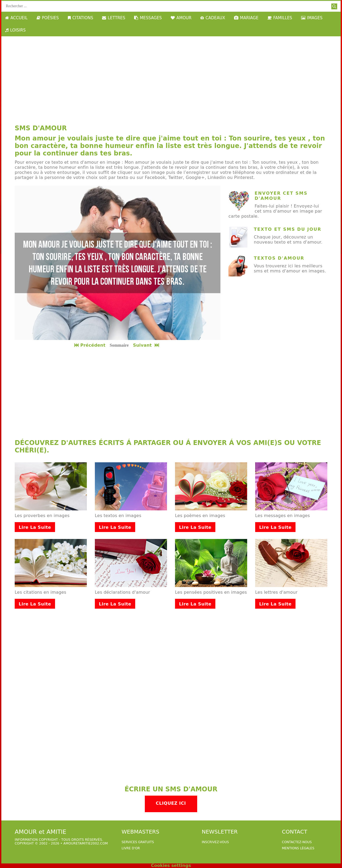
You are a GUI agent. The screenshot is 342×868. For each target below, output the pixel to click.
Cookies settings (171, 865)
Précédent (90, 345)
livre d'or (131, 848)
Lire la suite (35, 527)
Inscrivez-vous (215, 842)
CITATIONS (81, 18)
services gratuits (138, 842)
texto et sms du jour (288, 229)
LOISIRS (15, 30)
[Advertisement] (171, 76)
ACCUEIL (16, 18)
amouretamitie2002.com (85, 843)
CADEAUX (213, 18)
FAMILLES (280, 18)
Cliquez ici (171, 803)
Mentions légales (298, 848)
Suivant (147, 345)
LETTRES (114, 18)
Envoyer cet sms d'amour (281, 196)
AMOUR (181, 18)
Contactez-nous (297, 842)
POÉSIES (48, 18)
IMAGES (312, 18)
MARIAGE (246, 18)
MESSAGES (148, 18)
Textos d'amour (279, 258)
